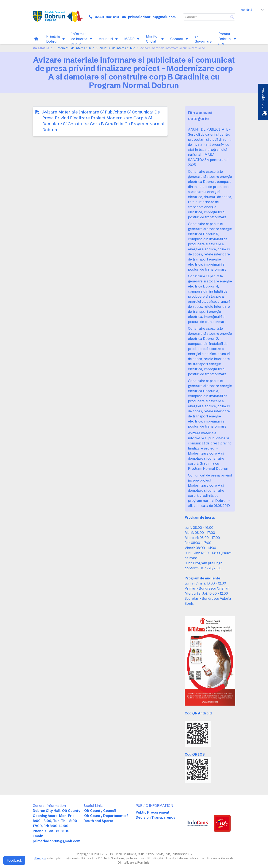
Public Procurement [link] (153, 812)
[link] (58, 17)
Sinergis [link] (40, 858)
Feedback (14, 860)
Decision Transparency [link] (156, 817)
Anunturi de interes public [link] (117, 48)
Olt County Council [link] (100, 811)
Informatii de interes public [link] (75, 48)
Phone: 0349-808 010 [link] (51, 831)
